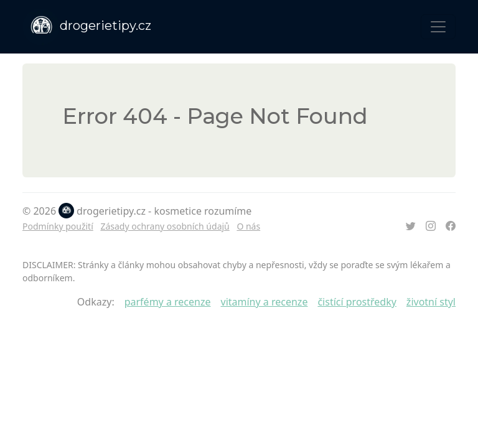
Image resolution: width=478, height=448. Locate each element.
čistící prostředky (357, 302)
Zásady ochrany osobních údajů (165, 226)
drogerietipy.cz (87, 27)
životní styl (431, 302)
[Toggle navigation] (438, 27)
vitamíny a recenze (265, 302)
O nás (248, 226)
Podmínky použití (58, 226)
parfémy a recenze (168, 302)
